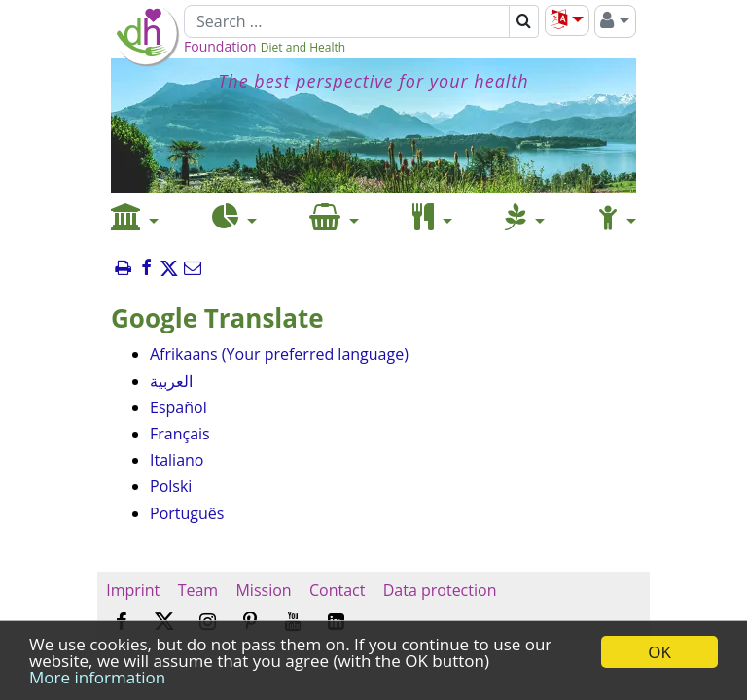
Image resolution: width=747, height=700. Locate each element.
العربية (171, 381)
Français (180, 434)
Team (197, 590)
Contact (338, 590)
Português (187, 513)
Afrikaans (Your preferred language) (279, 354)
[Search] (347, 21)
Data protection (440, 590)
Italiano (177, 460)
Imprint (133, 590)
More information (97, 677)
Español (178, 407)
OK (659, 652)
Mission (263, 590)
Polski (171, 486)
